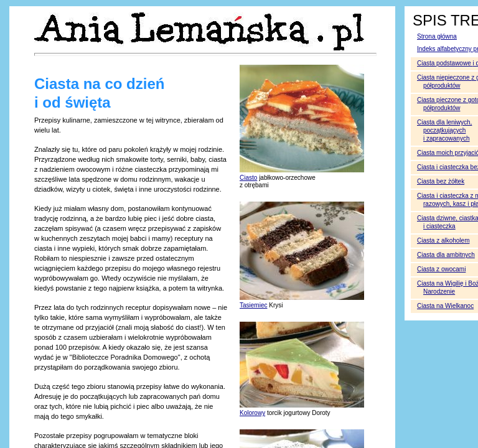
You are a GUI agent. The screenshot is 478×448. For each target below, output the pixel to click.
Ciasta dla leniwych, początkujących (444, 130)
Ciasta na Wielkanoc (445, 306)
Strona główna (437, 36)
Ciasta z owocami (441, 269)
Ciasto (248, 178)
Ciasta (443, 240)
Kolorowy (252, 413)
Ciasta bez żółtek (441, 181)
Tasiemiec (253, 305)
